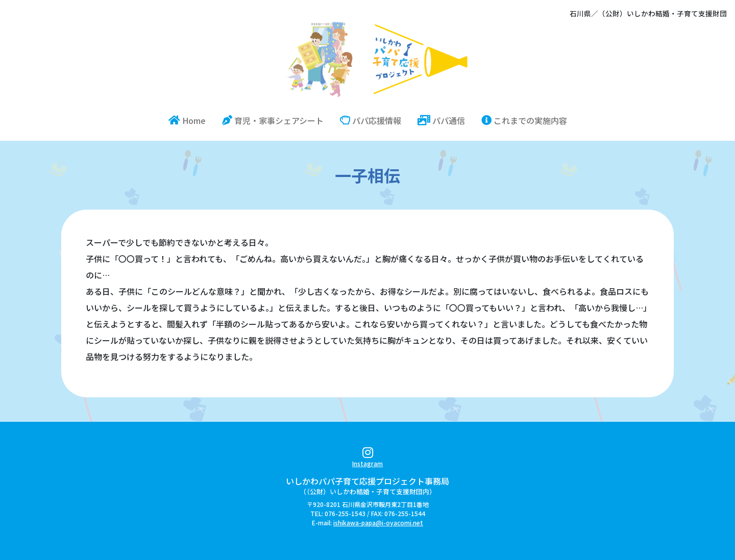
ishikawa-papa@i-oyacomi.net (378, 523)
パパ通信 (441, 120)
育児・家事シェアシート (273, 120)
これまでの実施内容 (524, 120)
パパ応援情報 (371, 120)
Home (191, 120)
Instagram (367, 459)
